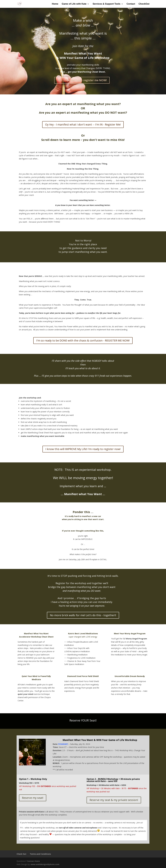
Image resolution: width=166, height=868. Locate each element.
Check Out (21, 854)
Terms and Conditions (40, 854)
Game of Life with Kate (74, 4)
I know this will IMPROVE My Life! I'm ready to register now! (83, 449)
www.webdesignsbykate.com (45, 864)
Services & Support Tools (107, 4)
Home (55, 4)
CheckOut (144, 4)
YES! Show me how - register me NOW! (82, 80)
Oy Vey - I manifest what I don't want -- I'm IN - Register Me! (83, 124)
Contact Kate (33, 861)
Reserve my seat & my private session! (114, 800)
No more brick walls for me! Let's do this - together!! (83, 615)
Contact (131, 4)
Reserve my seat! (33, 798)
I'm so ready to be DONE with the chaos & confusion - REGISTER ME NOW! (83, 340)
